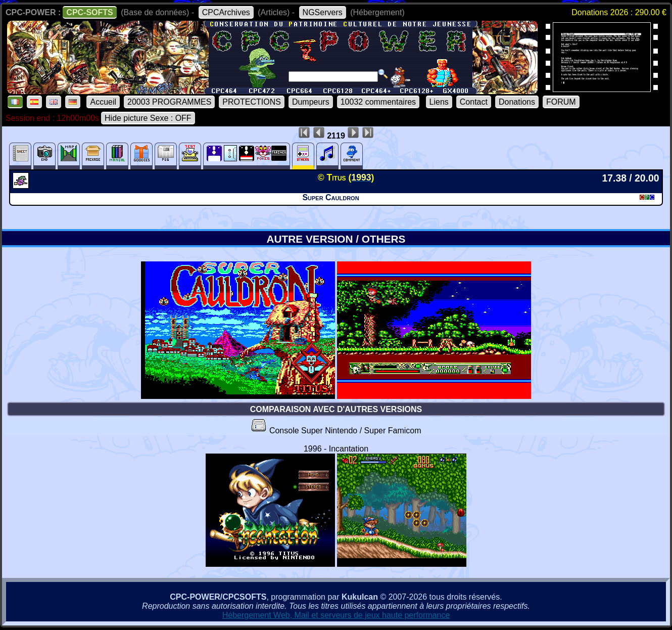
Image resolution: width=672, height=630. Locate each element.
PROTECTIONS (252, 102)
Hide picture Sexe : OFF (148, 118)
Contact (474, 102)
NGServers (323, 12)
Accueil (103, 102)
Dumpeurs (311, 102)
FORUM (561, 102)
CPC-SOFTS (89, 12)
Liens (439, 102)
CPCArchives (226, 12)
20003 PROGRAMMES (169, 102)
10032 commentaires (378, 102)
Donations (517, 102)
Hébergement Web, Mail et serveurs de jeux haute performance (336, 615)
